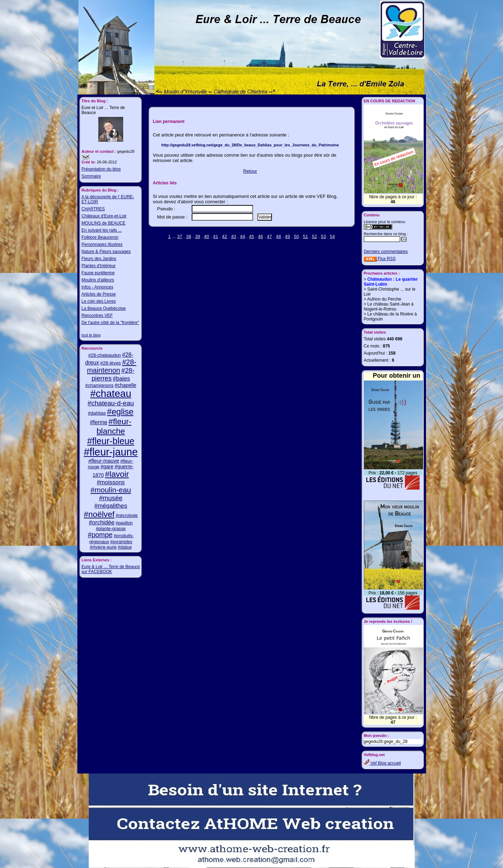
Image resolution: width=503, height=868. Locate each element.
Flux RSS (380, 259)
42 (224, 236)
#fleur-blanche (114, 426)
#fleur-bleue (111, 441)
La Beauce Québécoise (104, 308)
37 (180, 236)
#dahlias (97, 413)
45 (251, 236)
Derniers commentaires (386, 252)
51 (305, 236)
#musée (111, 498)
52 (314, 236)
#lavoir (117, 474)
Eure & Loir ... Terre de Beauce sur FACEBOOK (111, 569)
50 (296, 236)
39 (197, 236)
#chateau (111, 393)
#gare (107, 467)
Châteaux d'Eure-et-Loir (104, 216)
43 (234, 236)
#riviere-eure (103, 547)
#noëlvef (99, 514)
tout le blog (91, 335)
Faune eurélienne (98, 273)
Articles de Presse (99, 294)
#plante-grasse (111, 529)
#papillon (124, 523)
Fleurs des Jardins (99, 259)
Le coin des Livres (99, 301)
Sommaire (91, 176)
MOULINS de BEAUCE (104, 223)
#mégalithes (111, 506)
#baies (121, 378)
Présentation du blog (101, 169)
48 (278, 236)
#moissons (111, 482)
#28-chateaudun (105, 355)
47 (269, 236)
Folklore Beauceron (100, 237)
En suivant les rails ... (102, 230)
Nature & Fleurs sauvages (106, 252)
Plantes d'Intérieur (99, 266)
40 (207, 236)
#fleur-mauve (104, 461)
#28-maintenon (112, 366)
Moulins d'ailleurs (98, 280)
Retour (250, 171)
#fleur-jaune (111, 452)
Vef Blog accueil (382, 763)
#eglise (120, 412)
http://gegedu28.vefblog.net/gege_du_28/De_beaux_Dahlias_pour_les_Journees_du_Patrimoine (250, 145)
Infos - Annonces (97, 287)
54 (332, 236)
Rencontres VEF (97, 316)
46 (261, 236)
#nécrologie (127, 516)
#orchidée (102, 522)
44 (242, 236)
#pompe (100, 535)
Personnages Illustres (102, 244)
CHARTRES (93, 209)
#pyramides (121, 542)
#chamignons (99, 385)
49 (288, 236)
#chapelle (125, 385)
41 (215, 236)
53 (323, 236)
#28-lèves (110, 363)
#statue (125, 547)
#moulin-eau (111, 490)
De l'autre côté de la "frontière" (110, 323)
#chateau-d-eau (111, 403)
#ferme (99, 422)
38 (188, 236)
